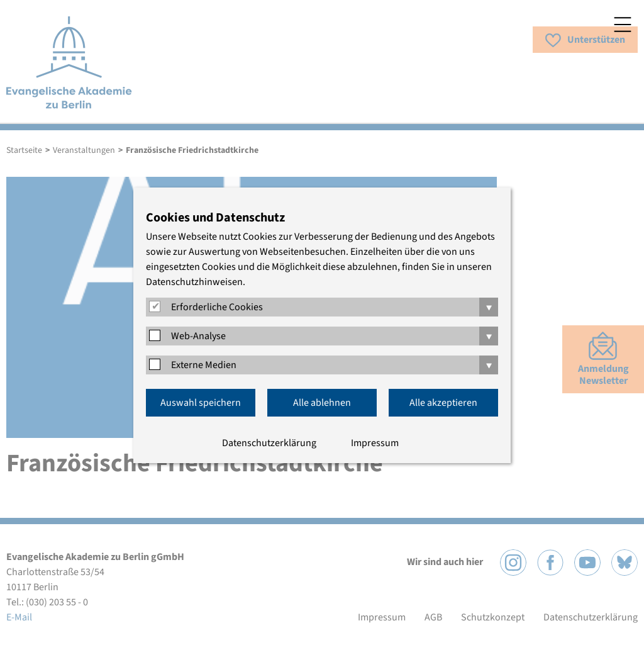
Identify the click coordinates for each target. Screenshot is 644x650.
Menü (623, 25)
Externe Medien (204, 365)
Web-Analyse (198, 336)
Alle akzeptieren (443, 403)
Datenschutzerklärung (269, 443)
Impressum (375, 443)
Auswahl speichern (201, 403)
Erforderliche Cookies (217, 307)
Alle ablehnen (322, 403)
